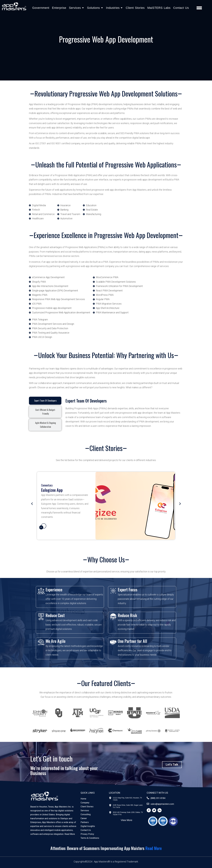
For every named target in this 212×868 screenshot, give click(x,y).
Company (85, 803)
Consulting (86, 814)
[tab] (45, 401)
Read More (70, 834)
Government (41, 8)
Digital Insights (88, 826)
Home (83, 799)
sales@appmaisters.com (162, 804)
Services (85, 810)
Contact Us (181, 8)
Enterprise (59, 8)
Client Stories (135, 8)
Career (84, 818)
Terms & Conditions (90, 838)
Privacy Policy (87, 834)
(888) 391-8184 (158, 798)
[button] (32, 504)
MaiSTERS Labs (159, 8)
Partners (85, 822)
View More (126, 820)
